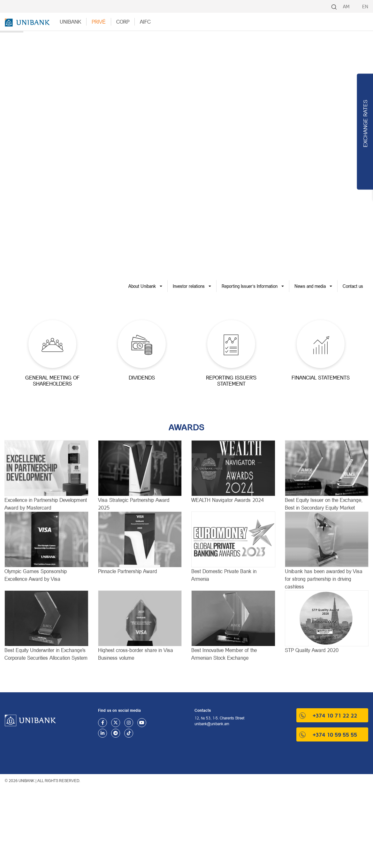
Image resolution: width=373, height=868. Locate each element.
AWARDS (187, 427)
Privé (99, 22)
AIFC (145, 22)
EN (365, 7)
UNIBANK (70, 22)
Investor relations (189, 286)
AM (346, 7)
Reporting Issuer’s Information (250, 286)
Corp (123, 22)
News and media (310, 286)
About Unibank (142, 286)
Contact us (353, 286)
